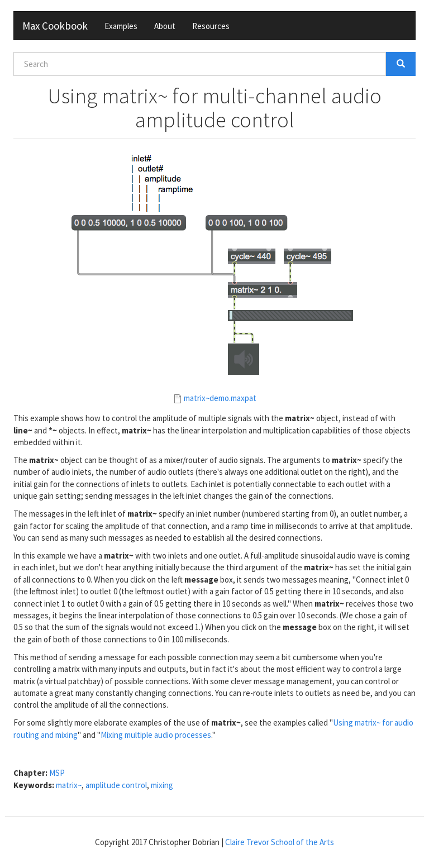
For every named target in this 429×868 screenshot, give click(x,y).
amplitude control (116, 785)
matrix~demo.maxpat (220, 398)
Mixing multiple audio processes (156, 735)
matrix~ (69, 785)
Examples (121, 26)
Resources (211, 26)
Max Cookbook (55, 26)
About (165, 26)
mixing (162, 785)
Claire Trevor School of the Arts (280, 842)
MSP (57, 773)
